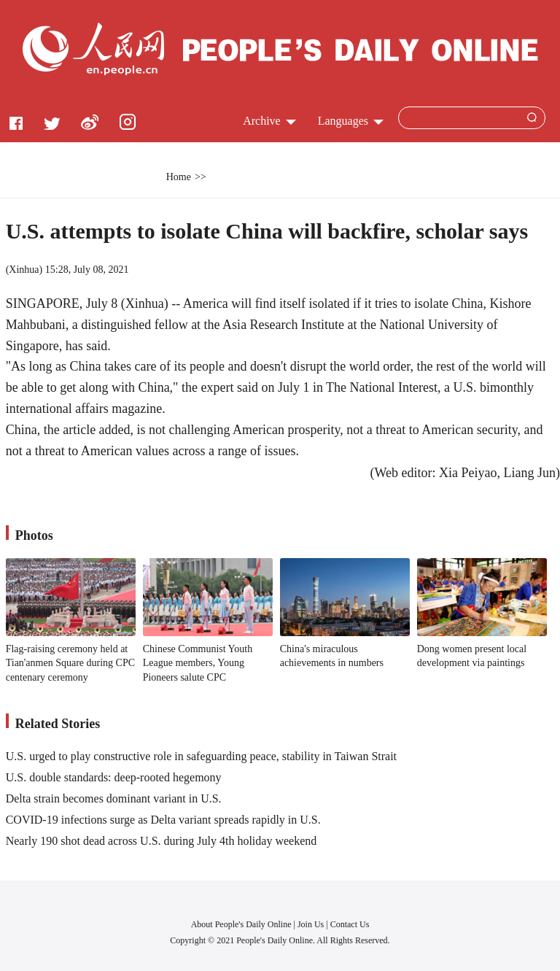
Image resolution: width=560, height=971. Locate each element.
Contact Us (350, 924)
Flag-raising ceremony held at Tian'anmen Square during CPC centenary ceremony (70, 663)
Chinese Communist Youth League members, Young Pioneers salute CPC (198, 663)
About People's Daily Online (241, 924)
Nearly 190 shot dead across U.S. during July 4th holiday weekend (162, 841)
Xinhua (24, 270)
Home (179, 177)
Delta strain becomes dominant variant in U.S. (114, 798)
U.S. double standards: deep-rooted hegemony (114, 777)
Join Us (312, 924)
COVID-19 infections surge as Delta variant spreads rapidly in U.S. (163, 820)
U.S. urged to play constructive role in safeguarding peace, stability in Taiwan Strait (201, 756)
